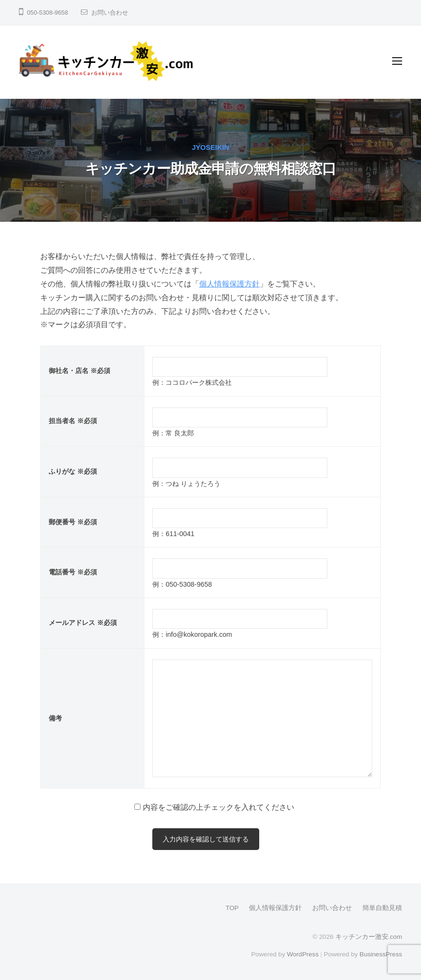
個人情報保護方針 (229, 284)
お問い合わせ (110, 13)
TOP (232, 908)
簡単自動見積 (382, 908)
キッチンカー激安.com (369, 937)
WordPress (303, 954)
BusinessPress (381, 954)
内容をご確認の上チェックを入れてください (219, 807)
